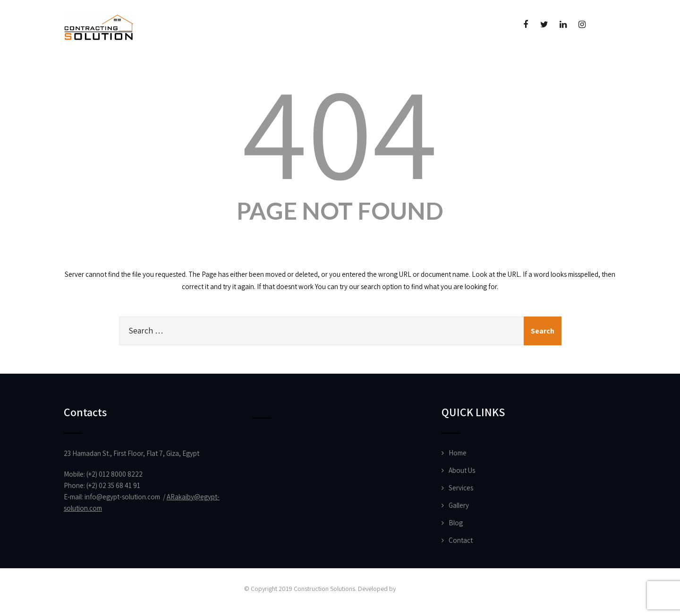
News (276, 69)
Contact (461, 540)
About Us (149, 69)
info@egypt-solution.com (122, 497)
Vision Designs (416, 589)
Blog (456, 523)
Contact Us (414, 69)
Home (90, 69)
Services (461, 488)
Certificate (339, 69)
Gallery (459, 505)
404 (340, 130)
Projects (219, 69)
